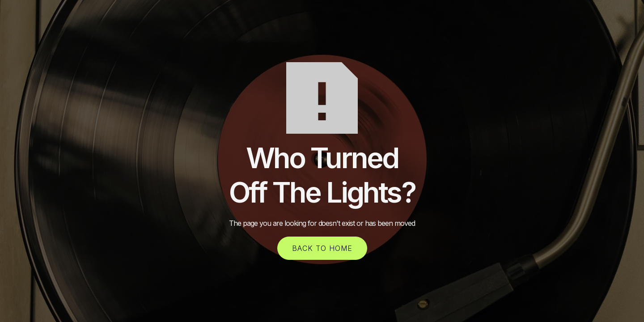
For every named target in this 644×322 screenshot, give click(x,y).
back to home (322, 248)
